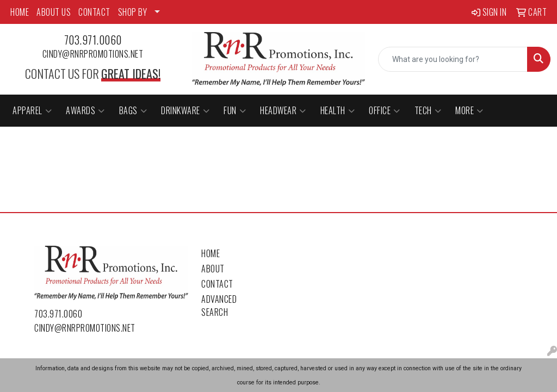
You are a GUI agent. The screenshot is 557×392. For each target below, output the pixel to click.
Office (385, 110)
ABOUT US (54, 12)
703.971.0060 (93, 40)
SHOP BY (133, 12)
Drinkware (185, 110)
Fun (235, 110)
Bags (133, 110)
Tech (428, 110)
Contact (217, 284)
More (469, 110)
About (213, 269)
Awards (85, 110)
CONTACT (94, 12)
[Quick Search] (453, 59)
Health (338, 110)
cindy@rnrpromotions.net (93, 54)
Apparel (32, 110)
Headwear (283, 110)
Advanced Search (219, 306)
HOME (20, 12)
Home (211, 253)
